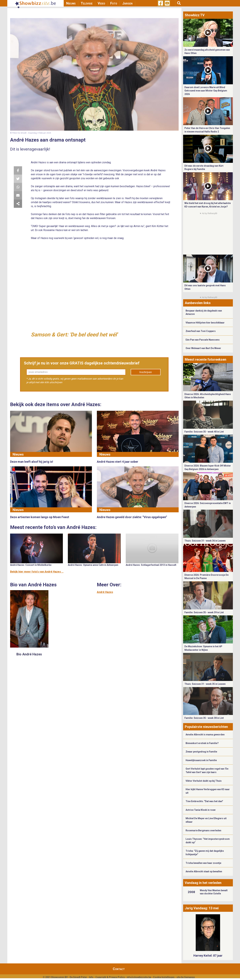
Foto (114, 3)
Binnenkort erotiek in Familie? (202, 743)
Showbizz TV (195, 15)
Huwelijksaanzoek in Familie (201, 760)
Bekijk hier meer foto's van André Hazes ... (37, 572)
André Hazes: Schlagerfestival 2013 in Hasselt (151, 565)
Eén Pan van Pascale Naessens (203, 340)
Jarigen (127, 3)
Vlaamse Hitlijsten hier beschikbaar (205, 323)
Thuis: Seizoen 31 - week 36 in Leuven (205, 541)
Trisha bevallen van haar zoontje (203, 863)
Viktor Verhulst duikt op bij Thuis (204, 781)
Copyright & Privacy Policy (110, 977)
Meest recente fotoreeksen (206, 359)
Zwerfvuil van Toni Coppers (201, 331)
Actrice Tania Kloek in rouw (201, 810)
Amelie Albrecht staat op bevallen (204, 871)
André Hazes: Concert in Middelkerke (31, 565)
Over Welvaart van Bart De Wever (203, 348)
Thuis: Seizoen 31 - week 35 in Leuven (205, 684)
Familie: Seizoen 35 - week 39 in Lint (204, 612)
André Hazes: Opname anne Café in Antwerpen (93, 565)
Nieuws (71, 3)
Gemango (189, 977)
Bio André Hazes (29, 654)
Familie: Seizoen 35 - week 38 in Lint (204, 718)
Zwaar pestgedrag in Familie (201, 752)
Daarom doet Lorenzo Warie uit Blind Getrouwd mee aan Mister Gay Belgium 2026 (206, 91)
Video (101, 3)
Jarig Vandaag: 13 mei (202, 908)
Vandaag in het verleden (203, 883)
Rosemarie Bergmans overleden (203, 830)
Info (91, 977)
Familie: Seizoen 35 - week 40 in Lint (204, 432)
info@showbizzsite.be (139, 977)
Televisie (87, 3)
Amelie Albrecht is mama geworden (205, 735)
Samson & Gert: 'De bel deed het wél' (74, 335)
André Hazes (105, 592)
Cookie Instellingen (164, 977)
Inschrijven (146, 372)
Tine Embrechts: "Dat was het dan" (204, 801)
